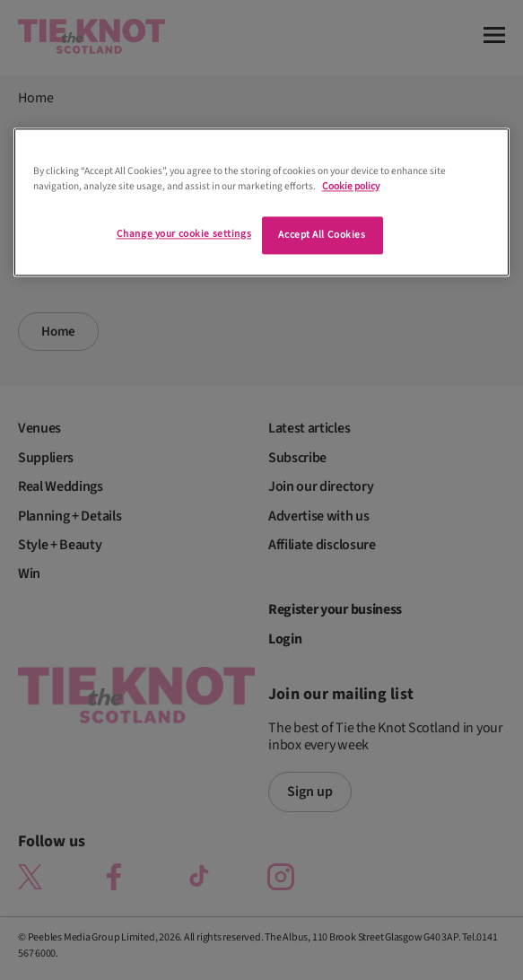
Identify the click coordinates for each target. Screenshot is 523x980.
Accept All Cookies (322, 235)
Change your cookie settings (184, 234)
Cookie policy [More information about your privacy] (351, 186)
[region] (262, 202)
